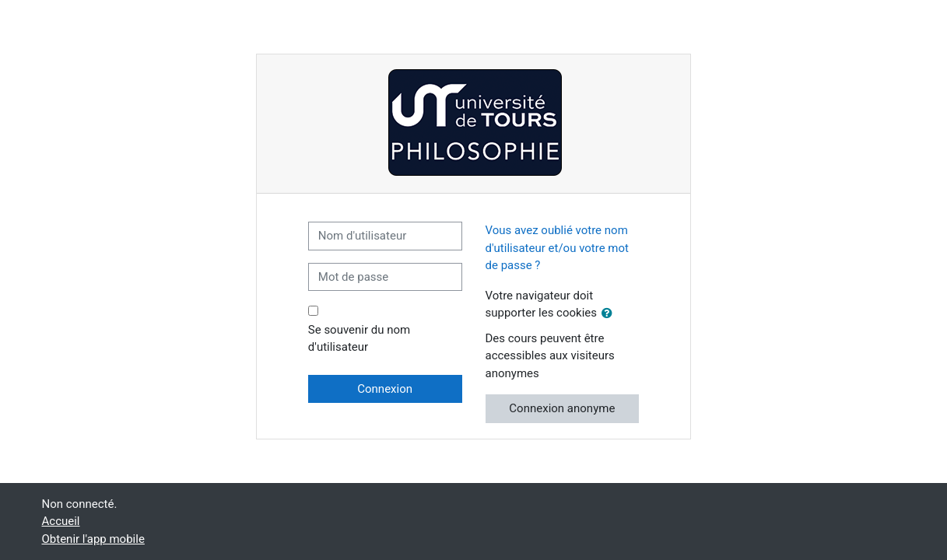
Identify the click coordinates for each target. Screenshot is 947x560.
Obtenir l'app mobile (93, 539)
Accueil (61, 521)
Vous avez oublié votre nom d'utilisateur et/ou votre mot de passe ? (557, 248)
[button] (610, 314)
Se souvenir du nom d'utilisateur (359, 339)
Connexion (385, 389)
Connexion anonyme (562, 408)
